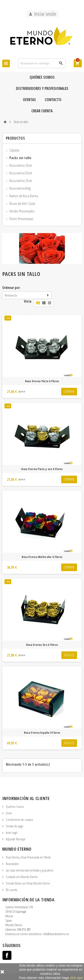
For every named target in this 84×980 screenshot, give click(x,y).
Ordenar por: (11, 288)
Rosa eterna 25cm (21, 181)
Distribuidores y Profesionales (42, 88)
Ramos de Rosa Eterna (24, 196)
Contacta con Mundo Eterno (21, 877)
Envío (9, 813)
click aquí (76, 978)
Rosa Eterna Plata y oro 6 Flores (42, 469)
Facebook (7, 955)
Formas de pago (14, 826)
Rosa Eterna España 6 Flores (42, 733)
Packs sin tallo (20, 158)
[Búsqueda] (42, 63)
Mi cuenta (11, 890)
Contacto (53, 100)
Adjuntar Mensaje (15, 839)
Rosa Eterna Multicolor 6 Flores (42, 557)
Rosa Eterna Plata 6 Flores (42, 381)
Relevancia (11, 295)
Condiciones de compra (19, 820)
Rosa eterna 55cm (21, 173)
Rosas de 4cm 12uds (22, 203)
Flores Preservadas (21, 219)
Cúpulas (14, 150)
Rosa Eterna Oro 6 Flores (42, 645)
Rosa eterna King (20, 188)
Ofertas (29, 100)
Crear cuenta (42, 111)
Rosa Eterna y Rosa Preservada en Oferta (28, 857)
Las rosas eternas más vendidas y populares (29, 870)
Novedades (12, 864)
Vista (28, 301)
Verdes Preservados (22, 211)
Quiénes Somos (42, 77)
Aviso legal (11, 833)
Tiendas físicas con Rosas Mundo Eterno (28, 883)
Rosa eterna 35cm (21, 165)
